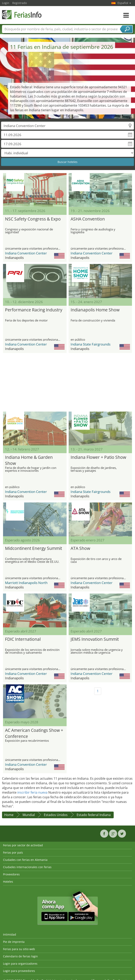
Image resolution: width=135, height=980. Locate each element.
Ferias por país (13, 852)
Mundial (29, 815)
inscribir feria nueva (32, 792)
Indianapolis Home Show (95, 310)
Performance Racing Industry (34, 310)
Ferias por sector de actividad (23, 845)
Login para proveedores (19, 971)
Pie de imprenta (14, 942)
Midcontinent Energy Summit (33, 548)
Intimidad (10, 934)
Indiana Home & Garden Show (29, 460)
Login (6, 3)
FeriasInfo (22, 15)
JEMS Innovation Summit (95, 639)
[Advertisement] (66, 382)
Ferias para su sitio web (19, 949)
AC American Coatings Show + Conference (34, 733)
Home (9, 815)
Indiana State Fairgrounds (91, 344)
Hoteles (8, 882)
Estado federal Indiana (94, 815)
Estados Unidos (56, 815)
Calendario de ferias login (20, 956)
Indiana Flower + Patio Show (98, 457)
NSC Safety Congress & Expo (33, 219)
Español (124, 3)
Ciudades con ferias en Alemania (25, 860)
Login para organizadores (20, 964)
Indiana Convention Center (26, 253)
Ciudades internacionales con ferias (27, 867)
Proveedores (11, 874)
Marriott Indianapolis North (26, 583)
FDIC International (23, 639)
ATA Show (80, 548)
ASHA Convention (88, 219)
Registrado (20, 3)
